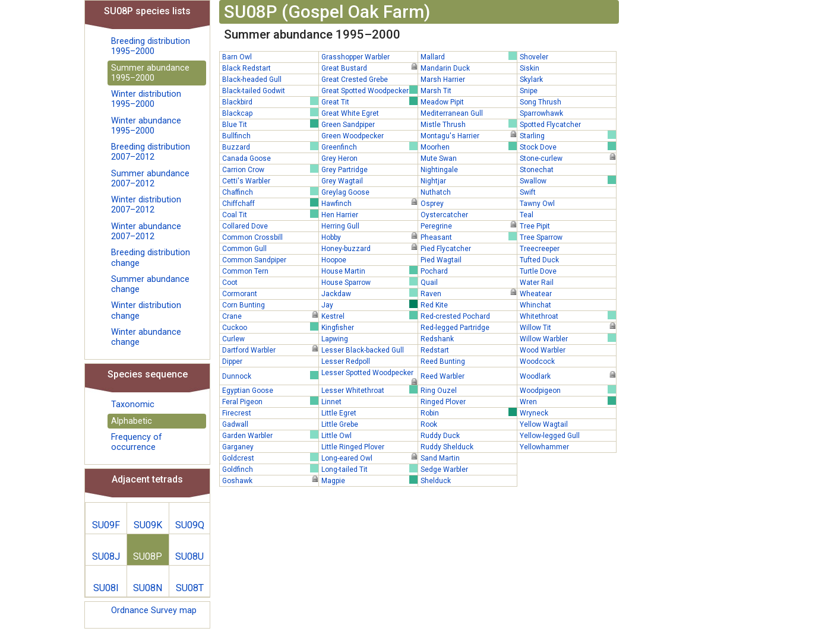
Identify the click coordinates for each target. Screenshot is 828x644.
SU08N (148, 588)
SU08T (190, 588)
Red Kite (434, 305)
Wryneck (534, 413)
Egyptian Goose (248, 391)
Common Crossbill (252, 237)
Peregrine (469, 226)
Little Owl (336, 436)
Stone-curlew (568, 158)
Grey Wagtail (342, 181)
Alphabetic (132, 421)
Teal (527, 215)
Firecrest (237, 413)
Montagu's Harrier (469, 135)
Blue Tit (270, 124)
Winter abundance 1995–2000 (146, 126)
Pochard (434, 271)
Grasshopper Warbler (355, 57)
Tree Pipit (535, 226)
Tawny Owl (537, 204)
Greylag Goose (345, 192)
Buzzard (270, 147)
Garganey (238, 447)
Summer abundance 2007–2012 (150, 179)
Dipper (232, 361)
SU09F (106, 525)
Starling (568, 135)
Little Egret (339, 413)
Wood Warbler (543, 350)
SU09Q (190, 525)
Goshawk (270, 480)
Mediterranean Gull (452, 113)
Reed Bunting (443, 361)
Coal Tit (270, 214)
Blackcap (270, 113)
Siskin (530, 68)
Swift (528, 192)
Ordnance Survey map (154, 610)
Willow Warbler (568, 338)
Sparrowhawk (541, 113)
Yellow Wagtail (544, 424)
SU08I (106, 588)
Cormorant (240, 294)
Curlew (233, 339)
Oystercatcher (444, 215)
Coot (230, 283)
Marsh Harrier (443, 80)
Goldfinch (270, 469)
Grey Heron (339, 158)
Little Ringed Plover (353, 447)
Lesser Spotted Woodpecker (369, 373)
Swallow (568, 180)
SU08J (106, 556)
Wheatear (536, 294)
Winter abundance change (146, 337)
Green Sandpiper (348, 125)
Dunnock (270, 376)
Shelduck (436, 481)
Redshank (437, 339)
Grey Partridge (345, 170)
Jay (369, 304)
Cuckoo (270, 327)
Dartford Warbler (270, 350)
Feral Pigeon (270, 401)
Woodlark (568, 376)
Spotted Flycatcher (550, 125)
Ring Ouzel (439, 391)
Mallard (469, 56)
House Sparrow (369, 282)
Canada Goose (246, 158)
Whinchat (535, 305)
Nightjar (433, 181)
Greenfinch (369, 147)
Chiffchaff (270, 203)
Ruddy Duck (440, 436)
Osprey (432, 204)
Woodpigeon (568, 390)
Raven (469, 293)
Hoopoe (334, 260)
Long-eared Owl (369, 458)
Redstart (435, 350)
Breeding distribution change (151, 258)
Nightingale (439, 170)
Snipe (529, 91)
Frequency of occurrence (137, 442)
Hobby (369, 237)
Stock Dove (568, 147)
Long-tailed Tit (369, 469)
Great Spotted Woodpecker (369, 90)
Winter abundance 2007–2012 (146, 231)
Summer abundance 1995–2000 (150, 73)
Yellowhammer (544, 447)
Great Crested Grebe (355, 80)
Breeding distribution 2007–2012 (151, 152)
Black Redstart (246, 68)
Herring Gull (340, 226)
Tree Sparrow (541, 237)
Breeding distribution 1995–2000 (151, 46)
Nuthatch (436, 192)
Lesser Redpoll (346, 361)
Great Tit (369, 101)
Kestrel (369, 316)
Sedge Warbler (444, 469)
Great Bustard (369, 68)
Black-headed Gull (252, 80)
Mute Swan (439, 158)
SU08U (189, 556)
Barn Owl (237, 57)
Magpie (369, 480)
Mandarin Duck (445, 68)
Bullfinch (236, 136)
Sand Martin (440, 458)
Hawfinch (369, 203)
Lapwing (335, 339)
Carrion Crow (270, 169)
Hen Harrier (340, 215)
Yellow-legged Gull (550, 436)
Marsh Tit (436, 91)
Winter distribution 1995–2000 (146, 99)
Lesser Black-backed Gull (363, 350)
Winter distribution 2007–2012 (146, 205)
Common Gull (244, 249)
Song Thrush (541, 102)
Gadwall (235, 424)
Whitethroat (568, 316)
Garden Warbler (270, 435)
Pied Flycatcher (446, 249)
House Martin (369, 271)
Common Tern (245, 271)
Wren (568, 401)
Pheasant (469, 237)
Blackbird (270, 101)
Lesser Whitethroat (369, 390)
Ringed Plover (443, 402)
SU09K (148, 525)
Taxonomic (133, 405)
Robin (469, 413)
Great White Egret (350, 113)
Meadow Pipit (442, 102)
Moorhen (469, 147)
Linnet (331, 402)
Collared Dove (245, 226)
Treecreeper (540, 249)
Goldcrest (270, 458)
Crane (270, 316)
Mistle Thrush (469, 124)
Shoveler (534, 57)
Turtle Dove (538, 271)
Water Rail (537, 283)
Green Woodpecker (353, 136)
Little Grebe (340, 424)
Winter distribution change (146, 310)
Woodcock (537, 361)
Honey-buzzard (369, 248)
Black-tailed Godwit (254, 91)
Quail (429, 283)
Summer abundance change (150, 284)
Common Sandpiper (254, 260)
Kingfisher (338, 328)
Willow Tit (568, 327)
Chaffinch (270, 192)
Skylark (531, 80)
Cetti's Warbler (246, 181)
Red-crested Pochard (455, 316)
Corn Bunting (244, 305)
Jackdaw (369, 293)
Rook (429, 424)
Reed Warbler (443, 376)
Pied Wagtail (441, 260)
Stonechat (537, 170)
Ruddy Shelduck (447, 447)
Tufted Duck (539, 260)
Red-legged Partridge (455, 328)
